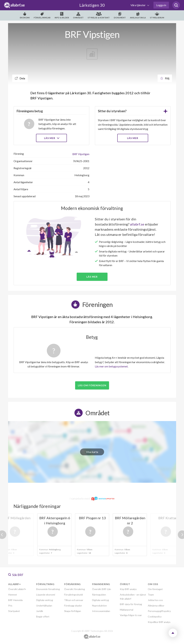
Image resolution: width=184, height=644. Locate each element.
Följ (165, 78)
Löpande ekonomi (46, 595)
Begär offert (43, 616)
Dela (20, 78)
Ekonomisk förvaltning (48, 589)
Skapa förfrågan (73, 611)
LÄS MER (133, 138)
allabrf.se (137, 224)
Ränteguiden (99, 595)
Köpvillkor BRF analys (159, 622)
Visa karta (92, 452)
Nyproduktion (99, 606)
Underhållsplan (44, 606)
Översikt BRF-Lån (102, 589)
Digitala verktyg (45, 600)
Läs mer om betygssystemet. (112, 366)
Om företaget (155, 589)
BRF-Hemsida (15, 600)
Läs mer (51, 138)
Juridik (40, 611)
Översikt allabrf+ (17, 589)
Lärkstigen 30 (92, 5)
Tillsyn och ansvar (74, 600)
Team (151, 595)
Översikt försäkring (75, 589)
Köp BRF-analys (128, 589)
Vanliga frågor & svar (131, 615)
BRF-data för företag (131, 604)
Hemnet (13, 595)
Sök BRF (16, 575)
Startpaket (14, 611)
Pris (10, 606)
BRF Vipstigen (81, 154)
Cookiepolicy (155, 616)
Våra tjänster (138, 5)
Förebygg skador (73, 606)
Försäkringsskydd (73, 595)
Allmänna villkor (156, 606)
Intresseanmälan (101, 611)
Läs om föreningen (92, 385)
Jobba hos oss (155, 600)
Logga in (161, 5)
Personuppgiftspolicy (159, 611)
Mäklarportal (127, 610)
